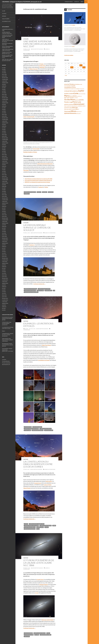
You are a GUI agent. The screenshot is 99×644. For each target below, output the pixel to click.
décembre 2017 (5, 238)
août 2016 (4, 265)
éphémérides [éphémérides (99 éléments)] (68, 113)
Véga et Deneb (27, 488)
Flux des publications (6, 361)
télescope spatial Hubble (47, 620)
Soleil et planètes (6, 19)
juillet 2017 (4, 247)
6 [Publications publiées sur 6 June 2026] (81, 65)
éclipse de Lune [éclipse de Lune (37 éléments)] (79, 112)
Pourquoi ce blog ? (69, 2)
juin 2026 (4, 68)
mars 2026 (4, 73)
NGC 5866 (37, 635)
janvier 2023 (4, 136)
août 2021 (4, 165)
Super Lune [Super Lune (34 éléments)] (77, 106)
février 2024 (4, 114)
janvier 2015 (4, 297)
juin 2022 (4, 148)
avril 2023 (4, 131)
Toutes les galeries (69, 55)
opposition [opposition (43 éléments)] (77, 100)
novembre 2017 (5, 240)
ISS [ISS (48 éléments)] (77, 91)
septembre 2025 (5, 83)
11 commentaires (77, 30)
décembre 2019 (5, 198)
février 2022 (4, 155)
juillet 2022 (4, 146)
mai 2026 (4, 69)
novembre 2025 (5, 79)
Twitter (46, 187)
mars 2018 (4, 233)
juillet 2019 (4, 206)
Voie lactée (26, 170)
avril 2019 (4, 211)
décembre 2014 (5, 298)
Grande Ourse (42, 66)
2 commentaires (77, 51)
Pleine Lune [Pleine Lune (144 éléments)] (77, 102)
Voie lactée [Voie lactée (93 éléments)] (68, 111)
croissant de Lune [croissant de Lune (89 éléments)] (69, 91)
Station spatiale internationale (31, 292)
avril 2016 (4, 272)
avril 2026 (4, 71)
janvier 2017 (4, 257)
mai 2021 (4, 170)
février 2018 (4, 235)
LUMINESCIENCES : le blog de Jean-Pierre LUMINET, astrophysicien (8, 335)
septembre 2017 (5, 243)
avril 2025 (4, 91)
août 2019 (4, 205)
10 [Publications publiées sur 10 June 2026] (72, 67)
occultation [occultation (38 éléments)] (76, 98)
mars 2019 (4, 213)
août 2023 (4, 125)
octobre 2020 (5, 181)
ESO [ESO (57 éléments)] (76, 91)
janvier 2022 (4, 156)
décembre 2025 (5, 78)
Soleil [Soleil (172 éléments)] (82, 104)
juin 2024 (4, 108)
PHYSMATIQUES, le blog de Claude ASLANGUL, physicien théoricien (8, 345)
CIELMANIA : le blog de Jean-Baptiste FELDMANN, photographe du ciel (22, 2)
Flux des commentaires (6, 363)
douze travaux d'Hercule (30, 527)
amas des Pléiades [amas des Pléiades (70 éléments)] (69, 84)
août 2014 (4, 305)
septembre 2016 (5, 263)
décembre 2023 (5, 118)
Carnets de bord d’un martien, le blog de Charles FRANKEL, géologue (8, 318)
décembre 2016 (5, 258)
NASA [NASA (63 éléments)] (75, 96)
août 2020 (4, 185)
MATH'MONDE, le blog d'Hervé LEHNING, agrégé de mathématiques (7, 340)
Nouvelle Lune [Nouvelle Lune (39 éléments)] (79, 96)
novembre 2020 (5, 180)
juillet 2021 (4, 166)
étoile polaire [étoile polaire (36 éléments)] (78, 113)
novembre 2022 (5, 140)
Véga (38, 529)
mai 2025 (4, 89)
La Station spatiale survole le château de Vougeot (37, 228)
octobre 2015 (5, 282)
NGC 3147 (39, 192)
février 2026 (4, 74)
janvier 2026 (4, 76)
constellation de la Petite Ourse (31, 429)
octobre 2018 (5, 221)
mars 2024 (4, 113)
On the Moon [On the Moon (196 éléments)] (70, 99)
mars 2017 (4, 253)
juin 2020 (4, 188)
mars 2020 (4, 193)
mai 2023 (4, 130)
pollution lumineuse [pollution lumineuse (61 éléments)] (69, 104)
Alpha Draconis (28, 427)
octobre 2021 (5, 161)
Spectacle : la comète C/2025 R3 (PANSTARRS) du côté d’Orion (7, 56)
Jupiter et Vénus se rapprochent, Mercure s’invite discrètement (8, 41)
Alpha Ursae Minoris (37, 427)
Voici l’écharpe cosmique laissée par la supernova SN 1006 (38, 179)
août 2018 (4, 225)
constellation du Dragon (30, 192)
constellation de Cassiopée (44, 289)
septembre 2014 (5, 303)
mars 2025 (4, 93)
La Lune (4, 11)
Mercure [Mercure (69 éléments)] (71, 96)
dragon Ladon (40, 527)
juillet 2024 (4, 106)
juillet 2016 (4, 267)
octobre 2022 (5, 141)
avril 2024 (4, 111)
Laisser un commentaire (50, 233)
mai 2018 (4, 230)
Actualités (26, 39)
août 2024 (4, 104)
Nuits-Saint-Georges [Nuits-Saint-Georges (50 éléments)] (69, 98)
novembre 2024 (5, 99)
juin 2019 (4, 208)
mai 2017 (4, 250)
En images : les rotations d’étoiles (38, 325)
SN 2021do (45, 192)
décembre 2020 (5, 178)
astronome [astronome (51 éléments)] (76, 84)
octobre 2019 (5, 201)
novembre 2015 (5, 280)
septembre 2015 (5, 283)
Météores (4, 16)
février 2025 (4, 94)
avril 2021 (4, 171)
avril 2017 (4, 252)
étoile (48, 633)
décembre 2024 (5, 98)
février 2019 (4, 215)
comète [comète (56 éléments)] (74, 86)
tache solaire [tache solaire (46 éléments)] (69, 108)
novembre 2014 (5, 300)
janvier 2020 (4, 196)
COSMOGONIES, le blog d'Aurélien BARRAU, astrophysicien (7, 323)
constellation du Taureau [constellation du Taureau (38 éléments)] (80, 89)
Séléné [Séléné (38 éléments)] (65, 108)
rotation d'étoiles (49, 430)
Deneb (54, 526)
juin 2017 (4, 248)
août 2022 (4, 145)
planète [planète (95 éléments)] (81, 100)
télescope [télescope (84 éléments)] (75, 107)
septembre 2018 (5, 223)
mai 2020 (4, 190)
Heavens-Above (48, 290)
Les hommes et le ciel (6, 21)
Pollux (47, 527)
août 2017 (4, 245)
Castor (26, 524)
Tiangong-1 (32, 245)
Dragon (42, 64)
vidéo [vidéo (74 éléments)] (76, 109)
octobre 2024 (5, 101)
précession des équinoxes (38, 430)
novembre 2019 (5, 200)
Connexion (4, 360)
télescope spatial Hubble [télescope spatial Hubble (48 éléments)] (70, 109)
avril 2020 (4, 191)
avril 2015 (4, 292)
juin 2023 (4, 128)
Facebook (41, 187)
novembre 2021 (5, 160)
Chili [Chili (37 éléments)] (71, 86)
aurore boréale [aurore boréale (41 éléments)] (67, 86)
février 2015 (4, 295)
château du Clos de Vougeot (31, 289)
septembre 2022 (5, 143)
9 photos (73, 46)
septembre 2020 (5, 183)
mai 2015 (4, 290)
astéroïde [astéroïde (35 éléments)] (81, 84)
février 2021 (4, 175)
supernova (27, 194)
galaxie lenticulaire (29, 635)
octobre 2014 (5, 302)
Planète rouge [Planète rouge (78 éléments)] (68, 102)
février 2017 (4, 255)
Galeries (70, 10)
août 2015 (4, 285)
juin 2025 (4, 88)
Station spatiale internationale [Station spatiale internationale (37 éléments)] (70, 106)
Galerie (26, 329)
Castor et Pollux (48, 485)
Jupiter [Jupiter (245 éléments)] (81, 91)
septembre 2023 (5, 123)
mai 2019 (4, 210)
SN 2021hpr (51, 192)
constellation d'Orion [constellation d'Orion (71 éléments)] (70, 87)
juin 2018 (4, 228)
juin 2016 (4, 268)
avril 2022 (4, 151)
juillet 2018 (4, 226)
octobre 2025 (5, 81)
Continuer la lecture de (39, 284)
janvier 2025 (4, 96)
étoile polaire (40, 290)
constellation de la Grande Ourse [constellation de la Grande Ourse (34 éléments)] (70, 89)
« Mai (66, 75)
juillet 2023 (4, 126)
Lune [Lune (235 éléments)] (76, 93)
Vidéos (82, 2)
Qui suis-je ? (77, 2)
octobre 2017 (5, 242)
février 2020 (4, 195)
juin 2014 (4, 308)
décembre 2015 (5, 278)
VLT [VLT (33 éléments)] (78, 109)
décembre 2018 (5, 218)
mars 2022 (4, 153)
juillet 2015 (4, 287)
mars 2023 (4, 133)
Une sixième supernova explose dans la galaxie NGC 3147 (38, 44)
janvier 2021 (4, 176)
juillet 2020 (4, 186)
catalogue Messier (44, 584)
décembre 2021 (5, 158)
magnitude (42, 67)
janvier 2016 (4, 277)
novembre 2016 (5, 260)
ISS (54, 290)
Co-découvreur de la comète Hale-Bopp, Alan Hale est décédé (7, 36)
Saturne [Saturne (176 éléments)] (77, 104)
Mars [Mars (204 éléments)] (66, 96)
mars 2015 (4, 293)
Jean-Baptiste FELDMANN (38, 49)
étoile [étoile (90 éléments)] (74, 113)
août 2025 (4, 84)
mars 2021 (4, 173)
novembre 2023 (5, 119)
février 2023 (4, 135)
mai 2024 (4, 109)
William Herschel (33, 69)
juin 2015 (4, 288)
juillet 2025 (4, 86)
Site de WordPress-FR (6, 365)
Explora (4, 331)
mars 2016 (4, 273)
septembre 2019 (5, 203)
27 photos (73, 25)
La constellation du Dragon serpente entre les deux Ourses (38, 464)
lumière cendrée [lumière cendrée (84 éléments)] (69, 94)
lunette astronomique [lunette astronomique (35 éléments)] (82, 94)
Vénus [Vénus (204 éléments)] (73, 111)
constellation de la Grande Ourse (37, 524)
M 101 (37, 593)
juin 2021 (4, 168)
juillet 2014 (4, 307)
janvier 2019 (4, 216)
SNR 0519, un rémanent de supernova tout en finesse (37, 182)
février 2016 (4, 275)
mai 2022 (4, 150)
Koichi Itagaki (36, 149)
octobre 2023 (5, 121)
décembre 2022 (5, 138)
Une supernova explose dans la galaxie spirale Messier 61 (38, 180)
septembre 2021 (5, 163)
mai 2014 (4, 310)
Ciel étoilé (26, 321)
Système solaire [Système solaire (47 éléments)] (82, 106)
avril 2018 (4, 231)
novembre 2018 (5, 220)
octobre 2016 (5, 262)
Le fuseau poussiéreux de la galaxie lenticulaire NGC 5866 (39, 563)
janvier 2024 (4, 116)
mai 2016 (4, 270)
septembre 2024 (5, 103)
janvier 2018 (4, 237)
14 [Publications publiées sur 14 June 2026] (84, 67)
